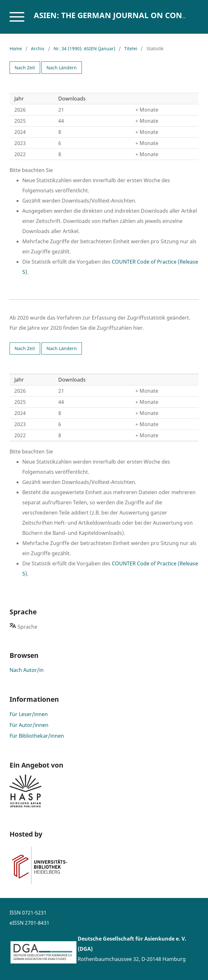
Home (16, 48)
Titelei (131, 48)
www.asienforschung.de (107, 969)
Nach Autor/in (27, 670)
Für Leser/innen (29, 714)
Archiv (38, 48)
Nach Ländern (62, 68)
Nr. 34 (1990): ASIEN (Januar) (84, 48)
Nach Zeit (25, 68)
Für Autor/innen (29, 725)
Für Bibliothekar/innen (37, 736)
